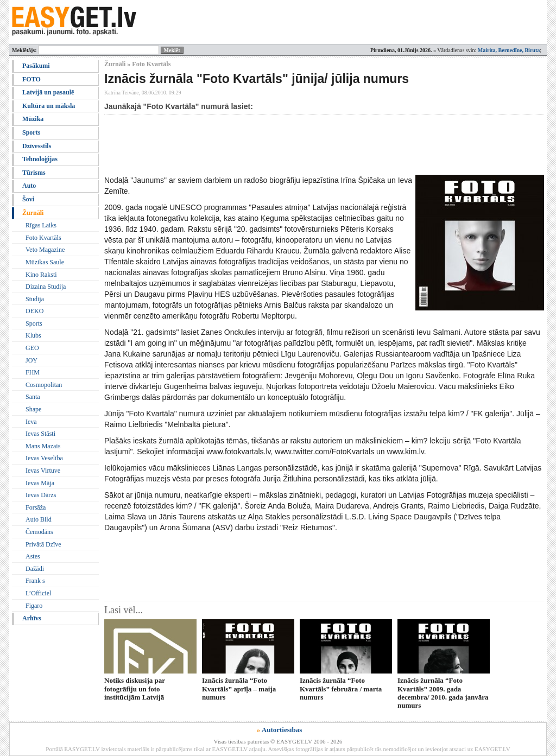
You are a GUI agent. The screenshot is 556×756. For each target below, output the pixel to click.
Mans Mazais (43, 446)
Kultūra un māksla (49, 106)
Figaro (34, 606)
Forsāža (36, 507)
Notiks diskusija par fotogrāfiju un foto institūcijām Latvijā (135, 689)
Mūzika (33, 119)
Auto (29, 186)
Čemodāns (39, 532)
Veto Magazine (45, 250)
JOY (31, 360)
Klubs (33, 335)
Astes (33, 556)
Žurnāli (33, 213)
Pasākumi (36, 66)
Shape (33, 409)
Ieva (31, 422)
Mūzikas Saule (45, 262)
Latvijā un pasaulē (48, 92)
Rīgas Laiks (41, 225)
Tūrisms (34, 173)
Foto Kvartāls (43, 238)
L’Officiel (38, 593)
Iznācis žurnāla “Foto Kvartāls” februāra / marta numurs (341, 689)
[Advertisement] (302, 144)
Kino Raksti (41, 275)
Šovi (28, 199)
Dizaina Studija (46, 287)
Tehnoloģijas (40, 159)
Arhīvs (32, 618)
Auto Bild (39, 519)
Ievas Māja (40, 483)
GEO (32, 348)
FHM (33, 372)
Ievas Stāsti (40, 434)
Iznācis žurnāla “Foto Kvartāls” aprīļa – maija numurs (239, 689)
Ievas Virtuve (43, 471)
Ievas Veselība (44, 458)
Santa (33, 397)
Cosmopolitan (44, 385)
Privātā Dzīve (43, 544)
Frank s (35, 581)
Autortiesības (282, 730)
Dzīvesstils (37, 146)
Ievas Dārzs (41, 495)
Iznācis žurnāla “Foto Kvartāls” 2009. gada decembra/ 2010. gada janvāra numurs (443, 693)
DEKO (34, 311)
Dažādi (35, 569)
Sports (31, 132)
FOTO (31, 79)
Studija (35, 299)
